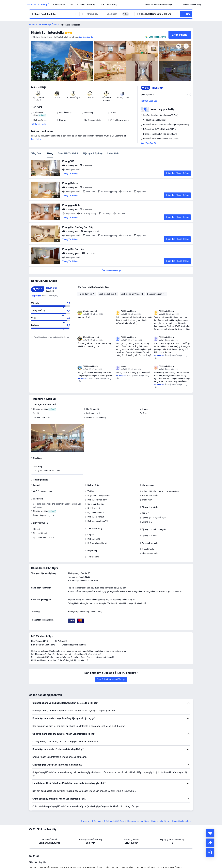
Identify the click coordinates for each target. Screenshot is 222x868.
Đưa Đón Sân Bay (86, 5)
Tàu (71, 5)
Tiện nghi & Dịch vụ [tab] (93, 153)
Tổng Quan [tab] (37, 153)
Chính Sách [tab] (113, 153)
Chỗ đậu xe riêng (40, 409)
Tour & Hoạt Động (108, 5)
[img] (62, 61)
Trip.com (85, 821)
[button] (123, 5)
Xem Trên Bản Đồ (149, 143)
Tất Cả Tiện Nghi (38, 124)
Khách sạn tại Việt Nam (114, 821)
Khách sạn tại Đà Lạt (160, 821)
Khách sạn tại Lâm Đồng (138, 821)
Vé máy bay (59, 5)
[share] (210, 843)
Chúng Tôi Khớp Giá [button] (158, 37)
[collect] (210, 833)
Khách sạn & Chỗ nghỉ (38, 5)
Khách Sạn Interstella (47, 33)
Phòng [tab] (50, 153)
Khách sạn (96, 821)
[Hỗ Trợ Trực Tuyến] (210, 852)
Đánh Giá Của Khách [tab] (68, 153)
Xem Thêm (36, 139)
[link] (159, 5)
